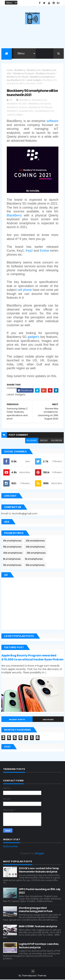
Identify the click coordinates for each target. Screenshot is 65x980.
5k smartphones (34, 559)
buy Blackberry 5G (16, 81)
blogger (32, 441)
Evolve (44, 251)
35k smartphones (35, 566)
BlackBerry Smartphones (42, 77)
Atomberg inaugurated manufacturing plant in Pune (36, 910)
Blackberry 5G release (18, 77)
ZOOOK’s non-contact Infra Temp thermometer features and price (39, 870)
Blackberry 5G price (46, 74)
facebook (57, 441)
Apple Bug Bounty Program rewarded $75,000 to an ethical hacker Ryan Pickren (32, 658)
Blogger (40, 854)
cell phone (25, 290)
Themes (42, 976)
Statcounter (10, 847)
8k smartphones (12, 559)
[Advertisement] (31, 605)
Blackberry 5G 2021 (17, 104)
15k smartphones (12, 547)
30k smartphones (35, 547)
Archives (48, 720)
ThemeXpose (29, 976)
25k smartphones (36, 553)
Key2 (29, 251)
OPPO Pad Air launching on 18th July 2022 (40, 891)
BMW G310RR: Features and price (38, 927)
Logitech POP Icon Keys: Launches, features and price (39, 946)
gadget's (33, 337)
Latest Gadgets (34, 81)
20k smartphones (35, 541)
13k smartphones (12, 566)
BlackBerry (20, 70)
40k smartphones (13, 553)
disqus (44, 441)
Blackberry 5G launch (24, 74)
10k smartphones (12, 541)
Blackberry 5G (34, 70)
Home (10, 70)
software (52, 121)
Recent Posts (17, 720)
